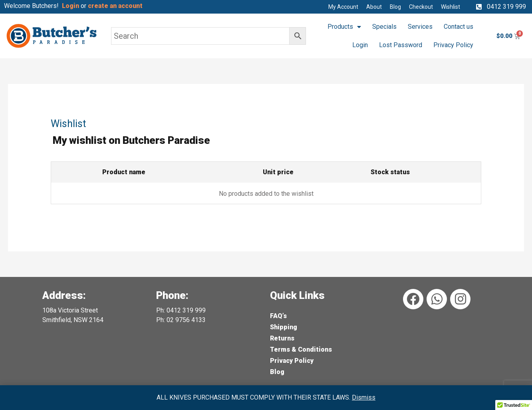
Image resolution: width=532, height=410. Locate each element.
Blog (277, 372)
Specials (384, 27)
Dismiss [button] (364, 397)
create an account (116, 6)
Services (420, 27)
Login (360, 45)
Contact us (459, 27)
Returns (282, 338)
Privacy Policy (453, 45)
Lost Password (401, 45)
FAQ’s (278, 316)
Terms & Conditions (301, 349)
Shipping (284, 327)
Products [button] (344, 27)
